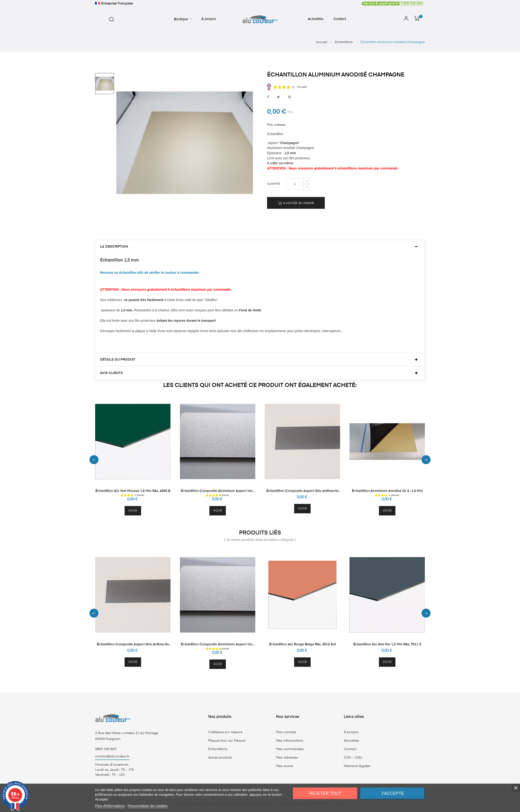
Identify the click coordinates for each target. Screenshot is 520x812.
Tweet (278, 97)
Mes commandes (290, 749)
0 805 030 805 (392, 4)
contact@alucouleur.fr (112, 756)
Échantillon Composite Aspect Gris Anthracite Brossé (302, 491)
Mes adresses (287, 758)
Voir (133, 511)
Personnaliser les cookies (148, 806)
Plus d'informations (110, 806)
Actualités (351, 741)
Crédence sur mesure (225, 732)
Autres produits (220, 758)
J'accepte (392, 793)
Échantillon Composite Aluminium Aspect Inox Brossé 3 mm (218, 491)
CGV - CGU (353, 758)
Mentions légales (357, 766)
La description (114, 247)
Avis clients (111, 373)
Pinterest (289, 97)
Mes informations (290, 741)
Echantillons (218, 749)
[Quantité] (295, 184)
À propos (351, 732)
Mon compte (286, 732)
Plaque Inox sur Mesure (227, 741)
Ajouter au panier (296, 203)
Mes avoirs (284, 766)
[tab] (260, 247)
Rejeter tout (325, 793)
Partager (268, 97)
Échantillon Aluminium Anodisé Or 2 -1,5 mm (387, 491)
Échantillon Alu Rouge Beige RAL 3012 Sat (303, 644)
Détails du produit (118, 360)
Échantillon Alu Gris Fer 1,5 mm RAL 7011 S (387, 644)
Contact (350, 749)
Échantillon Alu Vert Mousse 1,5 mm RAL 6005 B (133, 491)
